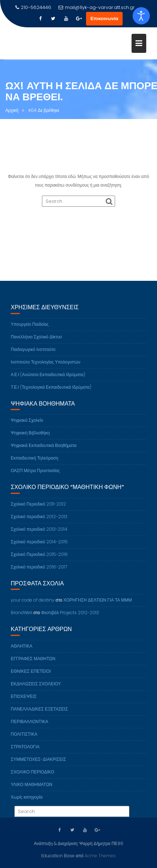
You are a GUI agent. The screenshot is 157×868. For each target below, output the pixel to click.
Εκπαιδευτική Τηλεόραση (34, 462)
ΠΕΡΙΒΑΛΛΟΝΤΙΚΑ (29, 725)
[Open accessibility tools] (141, 16)
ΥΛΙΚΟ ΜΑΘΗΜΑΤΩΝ (32, 788)
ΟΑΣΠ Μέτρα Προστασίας (35, 474)
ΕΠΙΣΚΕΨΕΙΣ (24, 700)
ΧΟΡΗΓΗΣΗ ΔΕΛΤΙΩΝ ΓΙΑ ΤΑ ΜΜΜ (98, 604)
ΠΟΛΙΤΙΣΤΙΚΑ (24, 738)
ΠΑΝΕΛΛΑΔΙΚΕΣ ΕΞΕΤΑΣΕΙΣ (39, 712)
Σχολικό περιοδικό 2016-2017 (39, 570)
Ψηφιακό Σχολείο (27, 424)
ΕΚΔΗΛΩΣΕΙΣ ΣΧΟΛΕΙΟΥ (36, 687)
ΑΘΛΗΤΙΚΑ (22, 650)
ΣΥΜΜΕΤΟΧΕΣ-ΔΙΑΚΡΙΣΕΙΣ (38, 763)
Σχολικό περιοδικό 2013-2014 (39, 533)
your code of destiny (33, 604)
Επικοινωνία (104, 19)
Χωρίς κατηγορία (27, 801)
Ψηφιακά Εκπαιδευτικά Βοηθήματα (44, 449)
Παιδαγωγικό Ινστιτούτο (33, 353)
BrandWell (22, 616)
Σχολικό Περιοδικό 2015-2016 (39, 558)
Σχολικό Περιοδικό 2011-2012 (38, 508)
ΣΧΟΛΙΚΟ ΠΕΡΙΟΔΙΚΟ (32, 775)
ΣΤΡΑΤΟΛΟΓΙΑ (25, 750)
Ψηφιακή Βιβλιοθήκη (30, 436)
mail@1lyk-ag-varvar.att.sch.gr (97, 7)
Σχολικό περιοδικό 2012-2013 (39, 520)
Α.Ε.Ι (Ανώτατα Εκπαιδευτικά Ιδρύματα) (48, 378)
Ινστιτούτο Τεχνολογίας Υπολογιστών (46, 366)
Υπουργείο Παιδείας (30, 328)
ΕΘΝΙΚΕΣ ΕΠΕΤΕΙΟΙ (31, 675)
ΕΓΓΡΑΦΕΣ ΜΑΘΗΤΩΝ (33, 662)
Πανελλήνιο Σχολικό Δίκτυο (36, 340)
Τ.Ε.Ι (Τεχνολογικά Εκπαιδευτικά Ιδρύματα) (51, 391)
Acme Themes (100, 855)
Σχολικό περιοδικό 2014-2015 (39, 545)
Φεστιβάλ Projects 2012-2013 (70, 616)
